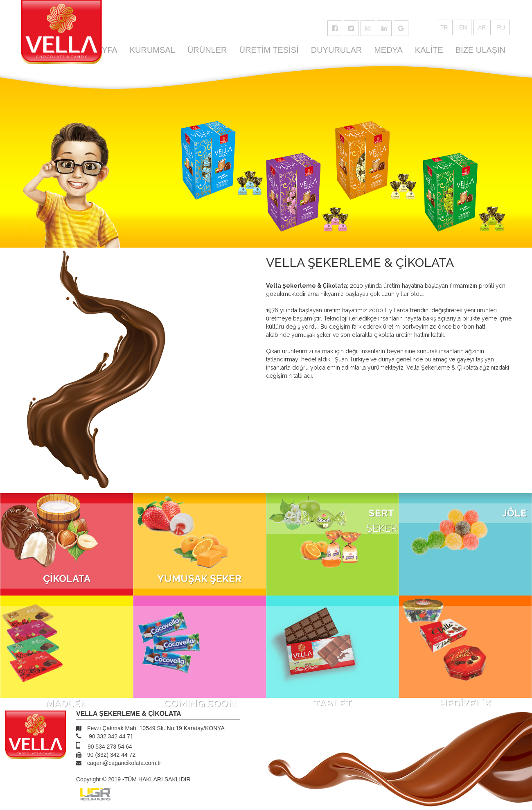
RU (501, 27)
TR (444, 27)
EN (463, 27)
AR (482, 27)
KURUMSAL (152, 50)
